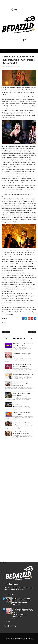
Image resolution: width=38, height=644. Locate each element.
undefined (14, 606)
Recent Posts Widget (8, 621)
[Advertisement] (19, 460)
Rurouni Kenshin (12, 66)
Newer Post (6, 332)
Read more (20, 604)
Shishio (18, 66)
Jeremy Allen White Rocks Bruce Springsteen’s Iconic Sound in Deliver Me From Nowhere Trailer (22, 384)
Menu (3, 51)
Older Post (32, 332)
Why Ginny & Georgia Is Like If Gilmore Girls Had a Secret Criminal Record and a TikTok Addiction (22, 355)
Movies (6, 66)
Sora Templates (16, 639)
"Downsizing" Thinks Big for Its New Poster (23, 374)
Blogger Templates (28, 639)
